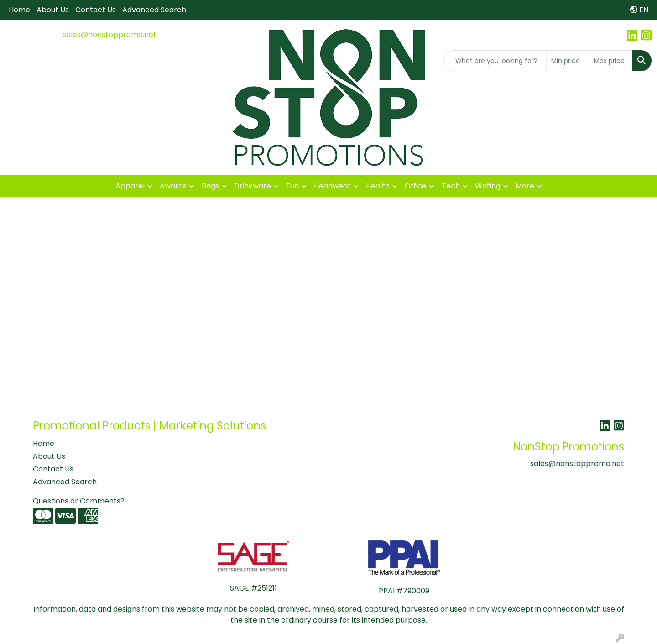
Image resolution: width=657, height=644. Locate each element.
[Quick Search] (495, 61)
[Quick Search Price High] (611, 61)
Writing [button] (488, 186)
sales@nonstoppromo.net (109, 34)
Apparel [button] (130, 186)
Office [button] (416, 186)
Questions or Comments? (79, 501)
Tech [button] (451, 186)
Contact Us (96, 10)
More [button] (525, 186)
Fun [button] (292, 186)
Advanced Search (154, 10)
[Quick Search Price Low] (568, 61)
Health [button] (378, 186)
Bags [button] (210, 186)
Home (19, 10)
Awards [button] (173, 186)
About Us (53, 10)
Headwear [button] (332, 186)
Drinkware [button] (253, 186)
